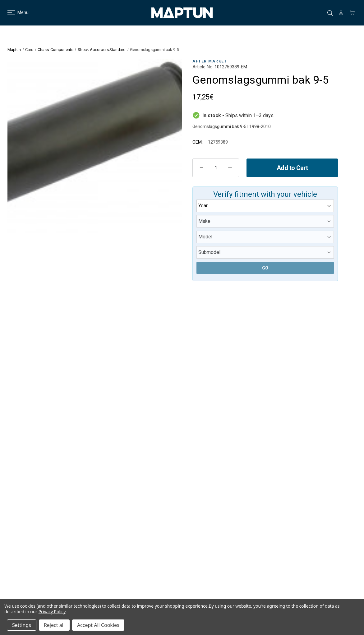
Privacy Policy (52, 612)
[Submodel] (265, 252)
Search (330, 13)
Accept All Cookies (98, 625)
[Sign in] (341, 13)
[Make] (265, 221)
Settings (22, 625)
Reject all (54, 625)
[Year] (265, 206)
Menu (14, 12)
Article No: (203, 67)
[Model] (265, 237)
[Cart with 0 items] (352, 13)
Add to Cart (292, 168)
